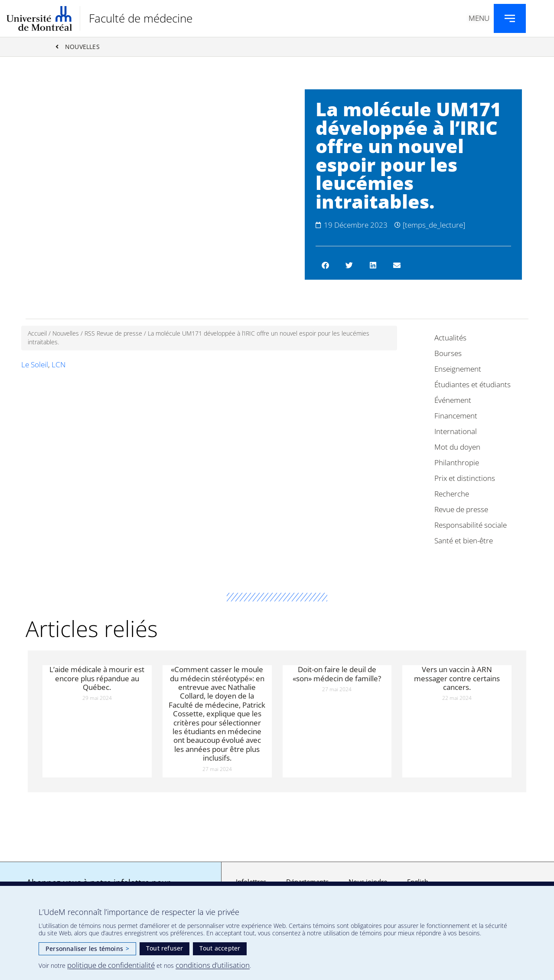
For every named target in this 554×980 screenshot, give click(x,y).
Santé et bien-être (464, 541)
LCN (59, 364)
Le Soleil (35, 364)
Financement (456, 416)
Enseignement (458, 369)
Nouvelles (66, 333)
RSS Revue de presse (113, 333)
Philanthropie (457, 462)
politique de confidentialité (111, 965)
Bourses (448, 353)
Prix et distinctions (465, 478)
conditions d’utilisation (213, 965)
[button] (325, 265)
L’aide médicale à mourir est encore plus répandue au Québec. (97, 678)
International (456, 431)
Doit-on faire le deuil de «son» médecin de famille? (337, 674)
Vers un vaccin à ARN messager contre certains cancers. (457, 678)
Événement (453, 400)
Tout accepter (220, 948)
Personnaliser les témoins (87, 949)
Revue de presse (461, 509)
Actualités (450, 338)
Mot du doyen (457, 447)
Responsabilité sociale (471, 525)
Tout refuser (165, 948)
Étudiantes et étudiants (473, 384)
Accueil (37, 333)
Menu (479, 18)
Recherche (452, 494)
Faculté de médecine (141, 18)
